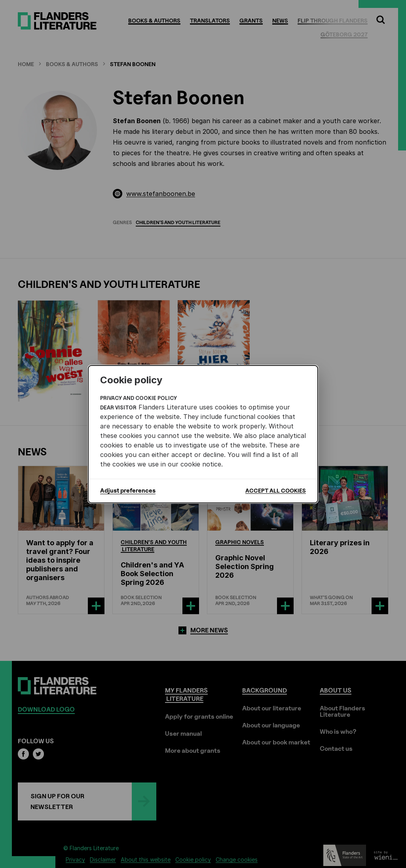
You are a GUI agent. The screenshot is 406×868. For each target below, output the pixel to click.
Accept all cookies (276, 490)
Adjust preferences (128, 491)
